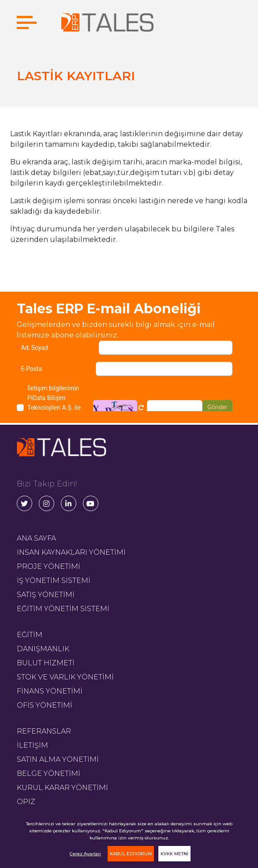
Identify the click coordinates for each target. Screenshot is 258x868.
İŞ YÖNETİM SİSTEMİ (54, 581)
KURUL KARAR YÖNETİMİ (62, 788)
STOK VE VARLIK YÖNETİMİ (65, 677)
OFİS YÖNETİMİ (45, 705)
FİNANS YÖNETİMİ (50, 691)
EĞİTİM (30, 635)
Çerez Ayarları (85, 854)
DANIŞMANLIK (43, 649)
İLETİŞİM (32, 745)
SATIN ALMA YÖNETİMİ (58, 759)
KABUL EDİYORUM (131, 854)
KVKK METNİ (174, 854)
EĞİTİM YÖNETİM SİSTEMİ (63, 609)
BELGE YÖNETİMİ (49, 773)
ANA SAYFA (36, 538)
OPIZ (26, 802)
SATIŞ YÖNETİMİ (46, 595)
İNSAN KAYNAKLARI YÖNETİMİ (71, 552)
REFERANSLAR (44, 731)
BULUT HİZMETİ (46, 663)
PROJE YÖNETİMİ (49, 566)
